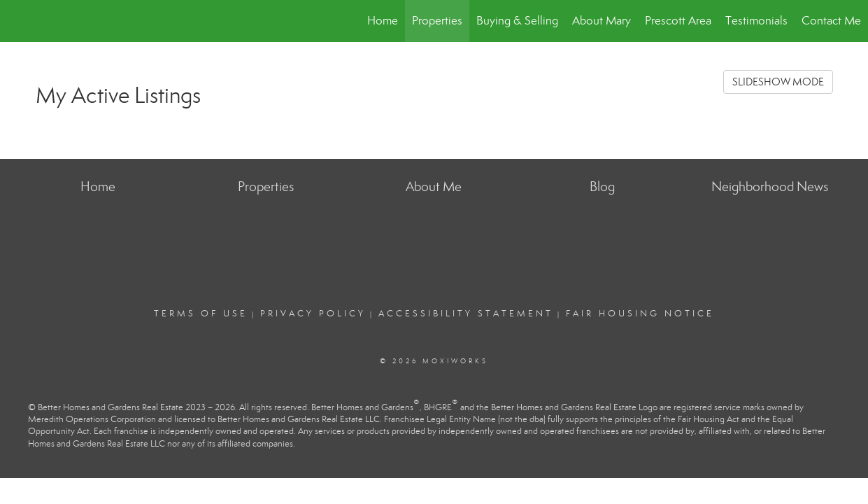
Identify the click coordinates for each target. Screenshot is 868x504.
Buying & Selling (517, 21)
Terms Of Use (201, 314)
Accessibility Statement (466, 314)
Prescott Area (678, 21)
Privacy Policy (313, 314)
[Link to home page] (18, 21)
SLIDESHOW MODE (778, 82)
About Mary (602, 21)
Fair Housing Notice (640, 314)
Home (383, 21)
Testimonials (756, 21)
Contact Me (831, 21)
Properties (437, 21)
